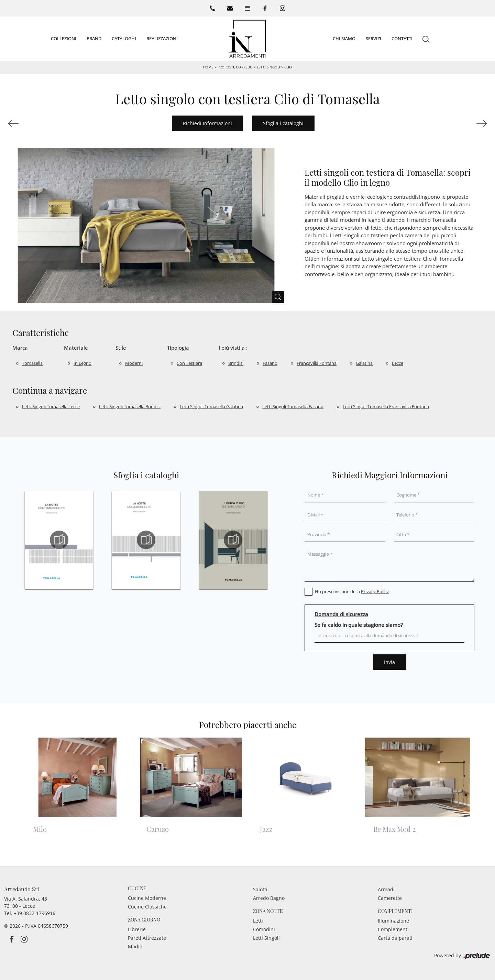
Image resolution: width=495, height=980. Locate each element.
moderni (134, 363)
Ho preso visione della (352, 591)
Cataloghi (124, 38)
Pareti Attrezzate (147, 938)
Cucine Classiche (147, 906)
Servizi (373, 38)
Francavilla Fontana (317, 363)
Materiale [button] (76, 347)
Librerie (137, 929)
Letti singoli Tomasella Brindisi (130, 406)
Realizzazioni (162, 38)
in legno (82, 363)
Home (208, 67)
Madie (135, 946)
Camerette (390, 898)
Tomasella (32, 363)
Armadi (386, 889)
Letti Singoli (266, 938)
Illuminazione (393, 920)
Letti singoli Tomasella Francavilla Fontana (386, 406)
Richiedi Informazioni (207, 123)
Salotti (260, 889)
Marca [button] (20, 347)
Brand (94, 38)
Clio (288, 67)
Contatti (402, 38)
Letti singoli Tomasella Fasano (293, 406)
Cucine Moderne (147, 898)
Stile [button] (121, 347)
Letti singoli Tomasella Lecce (51, 406)
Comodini (264, 929)
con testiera (189, 363)
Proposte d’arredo (235, 67)
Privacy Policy (375, 591)
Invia (389, 662)
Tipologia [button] (178, 347)
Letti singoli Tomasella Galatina (211, 406)
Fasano (270, 363)
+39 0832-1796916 (35, 913)
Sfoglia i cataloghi (283, 123)
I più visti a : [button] (233, 347)
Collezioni (64, 38)
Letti (258, 920)
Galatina (364, 363)
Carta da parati (395, 938)
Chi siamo (344, 38)
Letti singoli (268, 67)
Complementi (393, 929)
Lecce (398, 363)
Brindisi (236, 363)
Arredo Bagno (269, 898)
